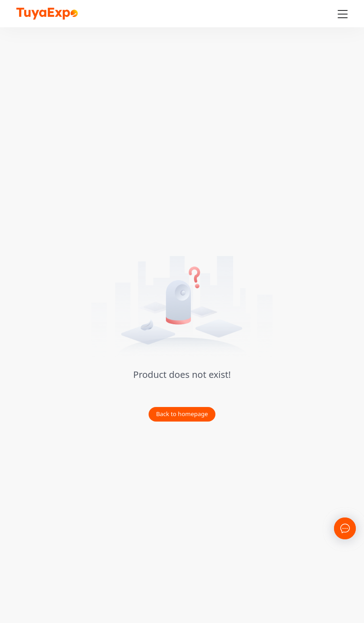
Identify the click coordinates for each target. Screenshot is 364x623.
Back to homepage (182, 414)
